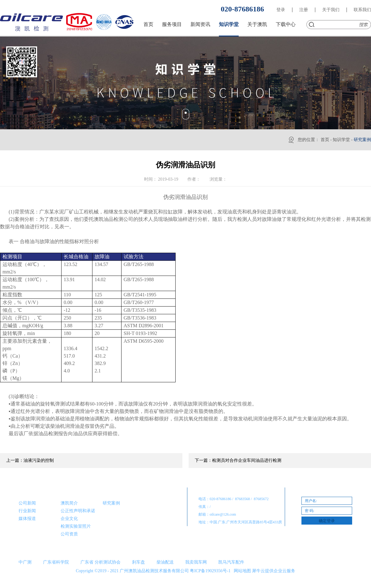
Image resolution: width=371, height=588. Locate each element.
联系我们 (362, 10)
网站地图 (241, 571)
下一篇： (238, 460)
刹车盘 (139, 562)
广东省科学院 (56, 562)
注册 (304, 10)
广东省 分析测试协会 (100, 562)
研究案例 (362, 140)
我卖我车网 (196, 562)
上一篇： (30, 460)
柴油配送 (165, 562)
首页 (148, 24)
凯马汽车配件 (231, 562)
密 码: (309, 511)
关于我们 (331, 10)
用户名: (311, 501)
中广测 (25, 562)
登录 (281, 10)
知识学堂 (341, 140)
